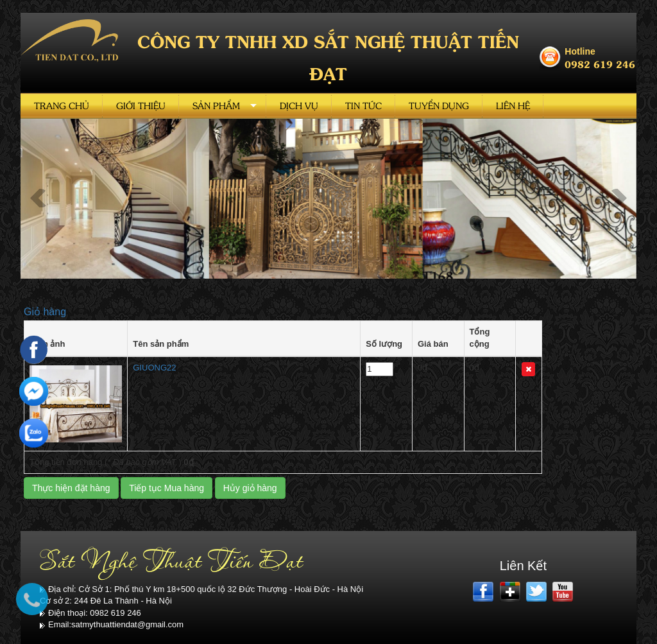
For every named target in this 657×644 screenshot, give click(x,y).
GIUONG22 (154, 368)
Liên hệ (513, 106)
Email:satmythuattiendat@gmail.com (112, 624)
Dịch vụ (299, 106)
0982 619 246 (600, 64)
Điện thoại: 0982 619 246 (90, 613)
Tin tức (363, 106)
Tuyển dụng (439, 106)
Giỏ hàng (45, 312)
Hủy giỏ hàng (250, 488)
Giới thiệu (141, 106)
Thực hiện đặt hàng (71, 488)
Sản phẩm (216, 106)
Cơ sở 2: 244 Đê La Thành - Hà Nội (106, 601)
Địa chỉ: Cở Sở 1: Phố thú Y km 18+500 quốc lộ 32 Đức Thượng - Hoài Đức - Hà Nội (201, 589)
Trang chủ (62, 106)
